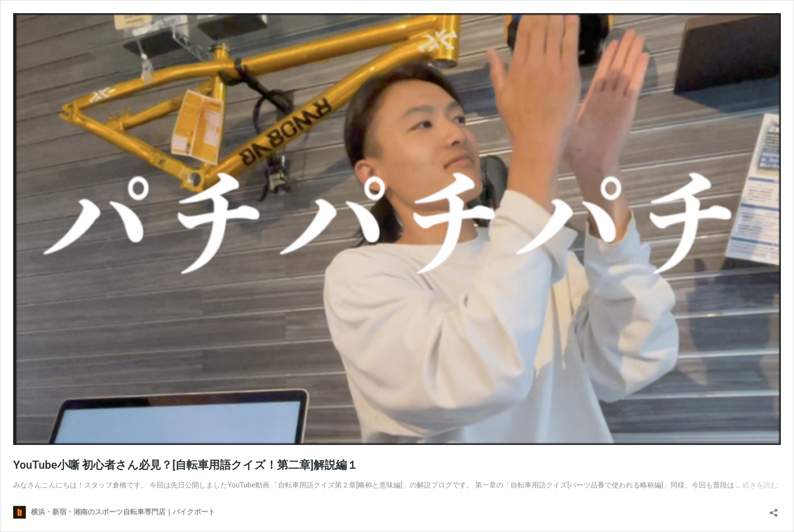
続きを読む (760, 485)
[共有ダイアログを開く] (774, 509)
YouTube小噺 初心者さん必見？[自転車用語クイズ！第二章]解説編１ (186, 465)
